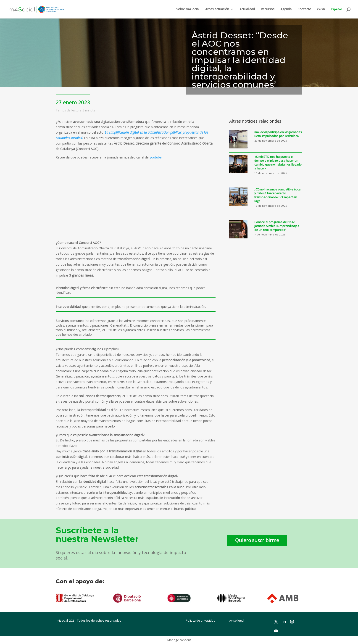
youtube (156, 157)
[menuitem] (321, 13)
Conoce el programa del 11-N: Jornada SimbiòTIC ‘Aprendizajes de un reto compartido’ (277, 226)
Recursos (268, 9)
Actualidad (247, 9)
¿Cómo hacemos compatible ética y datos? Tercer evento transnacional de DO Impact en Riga (277, 195)
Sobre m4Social (188, 9)
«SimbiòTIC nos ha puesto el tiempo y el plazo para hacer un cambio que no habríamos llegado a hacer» (278, 163)
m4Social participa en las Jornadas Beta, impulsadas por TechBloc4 (278, 134)
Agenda (286, 9)
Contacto (304, 9)
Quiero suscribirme (257, 540)
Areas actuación (217, 9)
